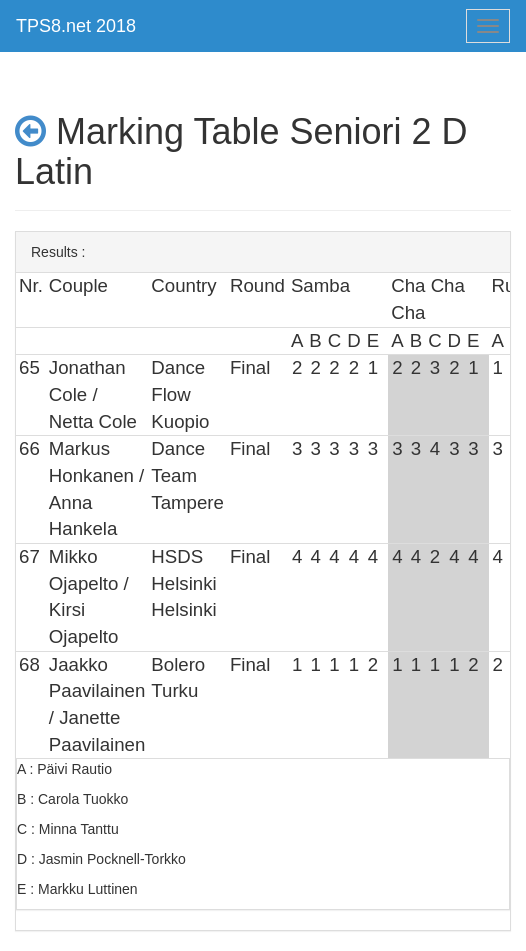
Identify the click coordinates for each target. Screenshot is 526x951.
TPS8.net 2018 (76, 26)
